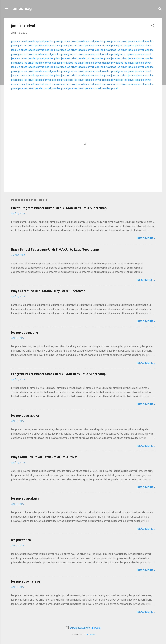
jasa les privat (19, 41)
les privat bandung (25, 332)
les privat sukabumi (25, 498)
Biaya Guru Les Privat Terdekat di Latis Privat (44, 457)
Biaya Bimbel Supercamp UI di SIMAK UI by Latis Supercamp (55, 249)
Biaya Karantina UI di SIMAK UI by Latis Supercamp (48, 291)
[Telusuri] (160, 10)
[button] (153, 26)
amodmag (22, 9)
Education (91, 635)
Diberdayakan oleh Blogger (83, 628)
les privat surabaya (25, 415)
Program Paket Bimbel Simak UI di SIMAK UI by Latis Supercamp (58, 374)
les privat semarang (26, 581)
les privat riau (21, 540)
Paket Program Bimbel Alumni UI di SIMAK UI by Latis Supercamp (59, 208)
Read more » (146, 238)
